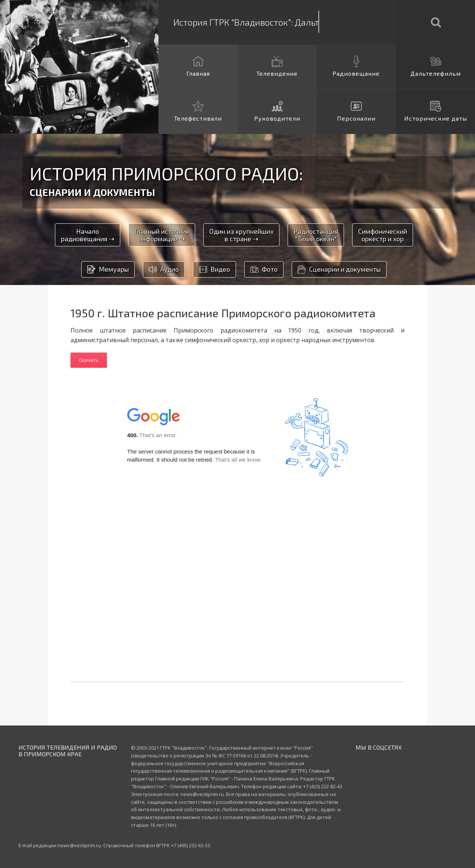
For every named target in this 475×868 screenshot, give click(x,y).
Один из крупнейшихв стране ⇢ (241, 235)
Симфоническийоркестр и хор (383, 235)
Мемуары (108, 270)
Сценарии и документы (339, 270)
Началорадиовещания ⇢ (88, 235)
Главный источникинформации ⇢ (162, 235)
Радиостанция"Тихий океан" (316, 235)
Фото (264, 270)
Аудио (164, 270)
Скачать (89, 360)
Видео (214, 270)
